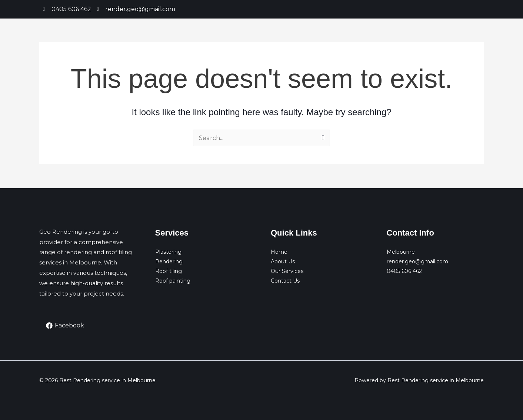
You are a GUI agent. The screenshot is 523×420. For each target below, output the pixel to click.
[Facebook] (65, 326)
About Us (283, 261)
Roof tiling (169, 271)
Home (279, 252)
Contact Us (285, 281)
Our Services (287, 271)
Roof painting (173, 281)
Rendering (169, 261)
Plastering (168, 252)
